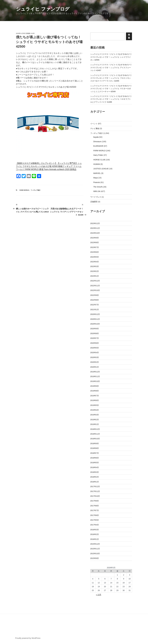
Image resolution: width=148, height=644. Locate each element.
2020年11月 (95, 319)
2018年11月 (95, 434)
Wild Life (97, 191)
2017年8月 (95, 506)
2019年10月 (95, 381)
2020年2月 (95, 362)
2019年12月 (95, 372)
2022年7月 (95, 305)
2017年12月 (95, 486)
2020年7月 (95, 338)
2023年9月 (95, 238)
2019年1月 (95, 424)
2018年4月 (95, 467)
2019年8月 (95, 391)
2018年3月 (95, 472)
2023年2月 (95, 271)
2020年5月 (95, 348)
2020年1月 (95, 367)
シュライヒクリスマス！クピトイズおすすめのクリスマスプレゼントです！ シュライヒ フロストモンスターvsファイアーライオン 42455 (111, 78)
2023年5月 (95, 257)
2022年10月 (95, 290)
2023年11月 (95, 228)
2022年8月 (95, 300)
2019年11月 (95, 376)
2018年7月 (95, 453)
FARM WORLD (24, 190)
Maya (96, 178)
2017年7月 (95, 510)
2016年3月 (95, 530)
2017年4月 (95, 525)
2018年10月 (95, 439)
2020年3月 (95, 357)
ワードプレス (96, 197)
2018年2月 (95, 477)
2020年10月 (95, 324)
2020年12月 (95, 314)
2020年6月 (95, 343)
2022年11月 (95, 286)
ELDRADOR (98, 146)
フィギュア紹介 (36, 190)
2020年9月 (95, 329)
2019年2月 (95, 420)
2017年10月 (95, 496)
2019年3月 (95, 415)
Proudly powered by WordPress (28, 638)
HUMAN (97, 164)
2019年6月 (95, 400)
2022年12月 (95, 281)
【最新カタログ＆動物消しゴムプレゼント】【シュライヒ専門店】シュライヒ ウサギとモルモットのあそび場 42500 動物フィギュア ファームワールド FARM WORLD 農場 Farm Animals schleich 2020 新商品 (49, 166)
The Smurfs (98, 187)
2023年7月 (95, 247)
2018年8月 (95, 448)
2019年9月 (95, 386)
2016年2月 (95, 534)
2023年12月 (95, 223)
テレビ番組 (95, 128)
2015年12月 (95, 544)
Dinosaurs (97, 142)
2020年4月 (95, 353)
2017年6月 (95, 515)
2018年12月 (95, 429)
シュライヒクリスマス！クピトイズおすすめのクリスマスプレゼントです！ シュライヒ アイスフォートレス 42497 (111, 67)
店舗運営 (94, 202)
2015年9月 (95, 558)
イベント (94, 124)
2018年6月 (95, 458)
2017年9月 (95, 501)
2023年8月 (95, 242)
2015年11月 (95, 549)
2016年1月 (95, 539)
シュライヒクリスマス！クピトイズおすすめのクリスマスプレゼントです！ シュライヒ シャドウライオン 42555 (111, 57)
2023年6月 (95, 252)
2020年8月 (95, 333)
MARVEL (97, 173)
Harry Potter (98, 155)
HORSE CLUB (99, 160)
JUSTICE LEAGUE (101, 169)
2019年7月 (95, 396)
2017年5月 (95, 520)
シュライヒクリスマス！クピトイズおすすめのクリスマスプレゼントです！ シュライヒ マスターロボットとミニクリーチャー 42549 (111, 89)
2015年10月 (95, 554)
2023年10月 (95, 233)
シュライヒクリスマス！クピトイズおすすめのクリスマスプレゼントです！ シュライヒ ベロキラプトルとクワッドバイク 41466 (111, 99)
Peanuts (97, 182)
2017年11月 (95, 491)
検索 (129, 36)
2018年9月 (95, 443)
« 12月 (99, 595)
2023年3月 (95, 266)
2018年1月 (95, 482)
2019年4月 (95, 410)
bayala (96, 137)
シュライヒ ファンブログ (43, 9)
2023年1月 (95, 276)
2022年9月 (95, 295)
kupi (33, 33)
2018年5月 (95, 463)
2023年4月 (95, 262)
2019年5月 (95, 405)
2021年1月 (95, 310)
